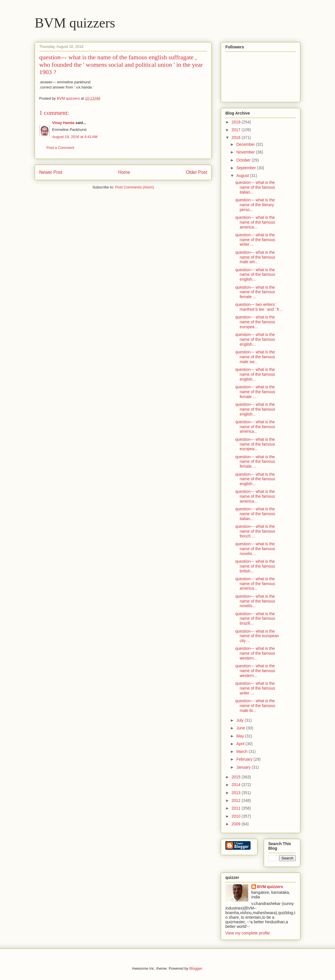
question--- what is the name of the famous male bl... (255, 706)
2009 (237, 824)
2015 (237, 777)
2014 (237, 785)
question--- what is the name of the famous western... (255, 653)
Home (124, 172)
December (246, 144)
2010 (237, 816)
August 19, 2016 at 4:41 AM (75, 137)
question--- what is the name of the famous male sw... (255, 357)
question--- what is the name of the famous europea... (255, 322)
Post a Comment (60, 148)
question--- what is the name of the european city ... (257, 636)
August (243, 176)
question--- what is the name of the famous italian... (255, 187)
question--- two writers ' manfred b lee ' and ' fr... (259, 307)
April (241, 744)
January (244, 767)
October (244, 160)
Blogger (196, 968)
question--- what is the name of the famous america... (255, 222)
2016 (237, 137)
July (240, 720)
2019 (237, 122)
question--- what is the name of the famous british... (255, 566)
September (247, 168)
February (245, 759)
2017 (237, 130)
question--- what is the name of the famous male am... (255, 257)
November (246, 152)
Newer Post (51, 172)
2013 (237, 793)
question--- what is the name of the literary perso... (255, 205)
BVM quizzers (75, 23)
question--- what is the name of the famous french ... (255, 531)
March (242, 751)
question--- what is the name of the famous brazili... (255, 619)
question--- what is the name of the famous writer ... (255, 240)
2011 (237, 808)
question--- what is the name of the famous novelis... (255, 549)
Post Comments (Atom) (134, 187)
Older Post (196, 172)
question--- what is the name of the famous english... (255, 275)
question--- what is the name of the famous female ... (255, 292)
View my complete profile (248, 933)
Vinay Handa (63, 123)
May (241, 736)
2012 (237, 800)
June (241, 728)
